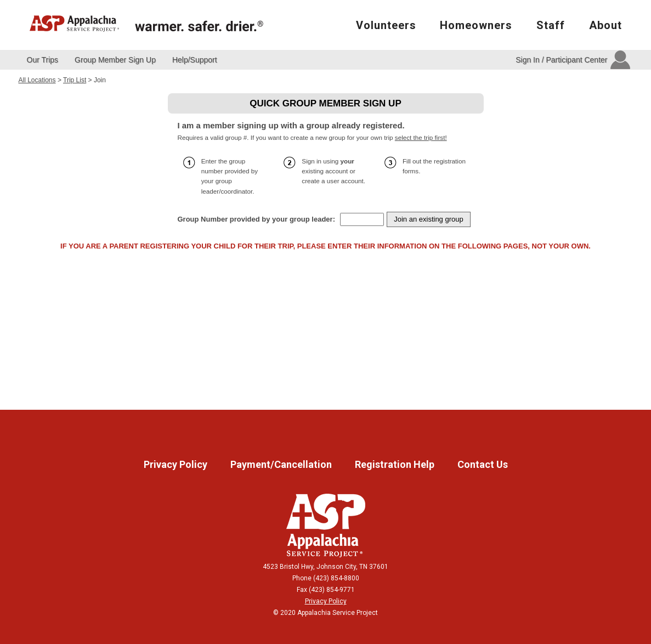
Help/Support (195, 60)
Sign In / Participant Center (561, 60)
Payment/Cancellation (282, 464)
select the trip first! (421, 137)
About (605, 25)
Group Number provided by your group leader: (256, 219)
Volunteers (386, 25)
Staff (551, 25)
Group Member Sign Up (115, 60)
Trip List (75, 80)
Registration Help (396, 464)
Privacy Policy (177, 464)
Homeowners (476, 25)
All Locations (37, 80)
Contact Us (483, 464)
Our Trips (43, 60)
